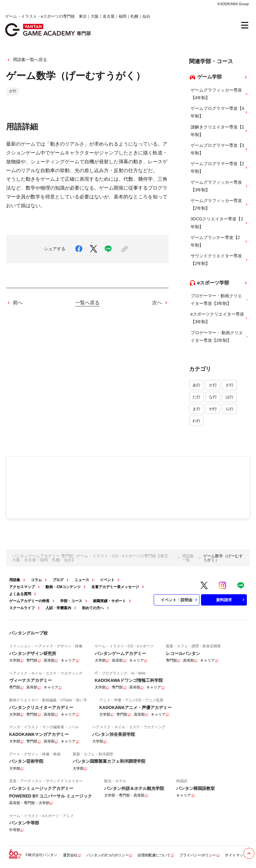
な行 (213, 397)
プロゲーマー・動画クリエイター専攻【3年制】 (220, 300)
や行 (213, 409)
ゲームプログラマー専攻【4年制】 (220, 112)
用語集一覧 (188, 558)
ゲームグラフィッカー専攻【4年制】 (220, 94)
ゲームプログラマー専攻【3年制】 (220, 149)
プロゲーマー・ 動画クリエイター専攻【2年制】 (220, 336)
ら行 (229, 409)
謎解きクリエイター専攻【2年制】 (220, 131)
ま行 (196, 409)
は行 (229, 397)
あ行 (196, 385)
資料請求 (231, 600)
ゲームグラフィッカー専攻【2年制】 (220, 204)
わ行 (196, 421)
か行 (213, 385)
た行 (196, 397)
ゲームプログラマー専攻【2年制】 (220, 167)
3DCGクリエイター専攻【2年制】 (220, 223)
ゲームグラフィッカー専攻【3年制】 (220, 186)
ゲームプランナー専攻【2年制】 (220, 241)
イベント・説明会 (180, 600)
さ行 (229, 385)
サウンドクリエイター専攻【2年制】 (220, 260)
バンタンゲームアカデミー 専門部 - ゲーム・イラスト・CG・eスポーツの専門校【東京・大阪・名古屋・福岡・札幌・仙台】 (92, 558)
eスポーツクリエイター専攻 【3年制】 (220, 318)
